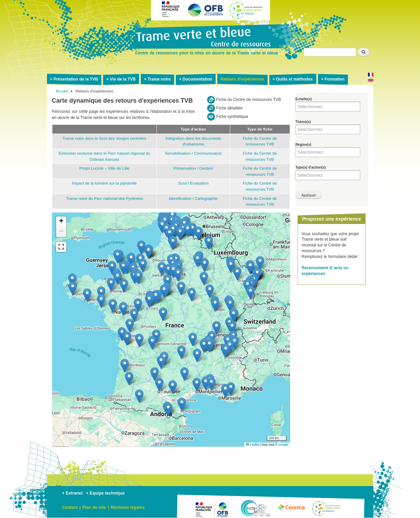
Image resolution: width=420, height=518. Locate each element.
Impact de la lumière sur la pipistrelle (105, 183)
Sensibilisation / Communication (193, 153)
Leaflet (253, 445)
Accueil (62, 91)
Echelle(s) (304, 99)
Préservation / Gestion (193, 168)
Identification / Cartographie (194, 198)
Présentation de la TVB (76, 79)
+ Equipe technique (105, 493)
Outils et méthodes (295, 79)
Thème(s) (303, 122)
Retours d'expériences (242, 79)
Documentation (197, 79)
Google (283, 445)
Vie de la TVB (123, 79)
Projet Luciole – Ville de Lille (105, 168)
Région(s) (304, 145)
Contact (70, 507)
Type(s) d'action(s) (311, 167)
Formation (334, 79)
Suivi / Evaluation (193, 183)
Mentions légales (128, 507)
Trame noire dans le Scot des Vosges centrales (104, 138)
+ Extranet (72, 493)
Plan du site (94, 507)
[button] (117, 278)
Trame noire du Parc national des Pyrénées (104, 198)
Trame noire (159, 79)
